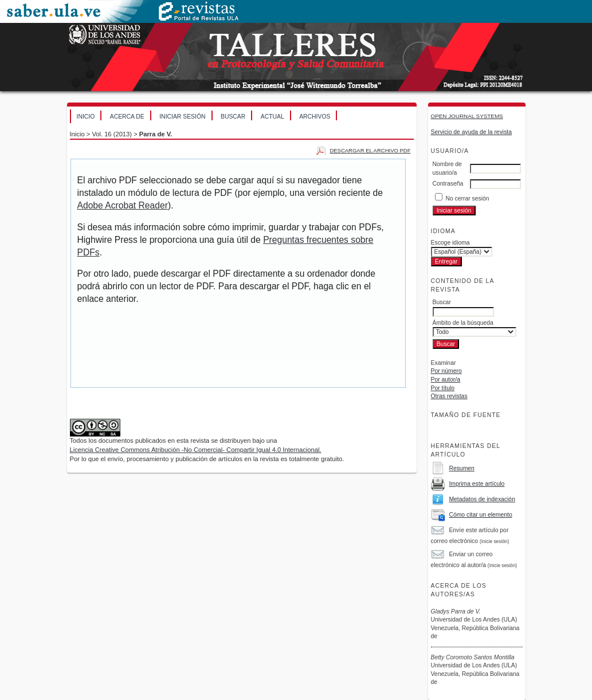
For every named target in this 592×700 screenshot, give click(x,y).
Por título (443, 388)
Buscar (233, 117)
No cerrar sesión (467, 198)
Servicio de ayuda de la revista (472, 132)
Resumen (461, 468)
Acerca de (127, 117)
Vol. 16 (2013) (112, 134)
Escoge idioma (450, 243)
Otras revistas (449, 396)
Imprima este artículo (477, 484)
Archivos (315, 117)
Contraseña (448, 184)
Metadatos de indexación (482, 499)
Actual (273, 117)
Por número (446, 371)
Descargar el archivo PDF (370, 150)
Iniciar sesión (182, 117)
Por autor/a (446, 380)
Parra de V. (156, 134)
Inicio (86, 117)
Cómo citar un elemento (480, 515)
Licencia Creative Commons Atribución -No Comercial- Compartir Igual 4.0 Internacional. (196, 450)
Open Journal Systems (467, 116)
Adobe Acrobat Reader (123, 205)
